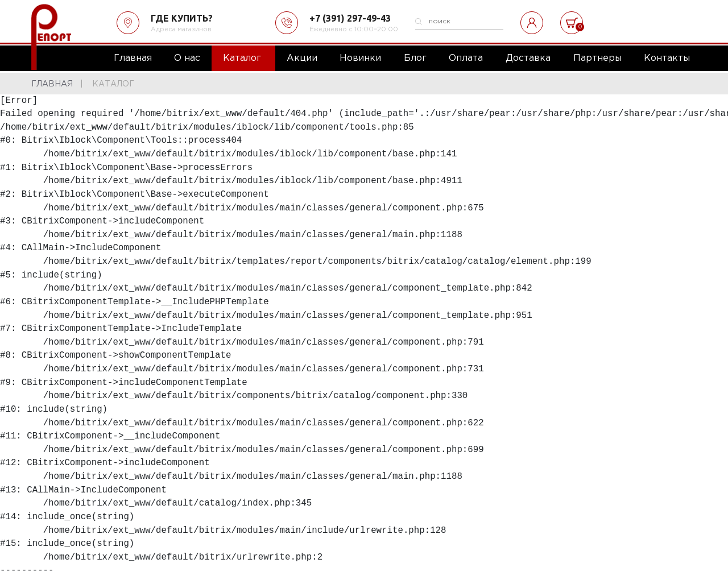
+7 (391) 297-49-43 (350, 18)
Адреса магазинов (181, 30)
